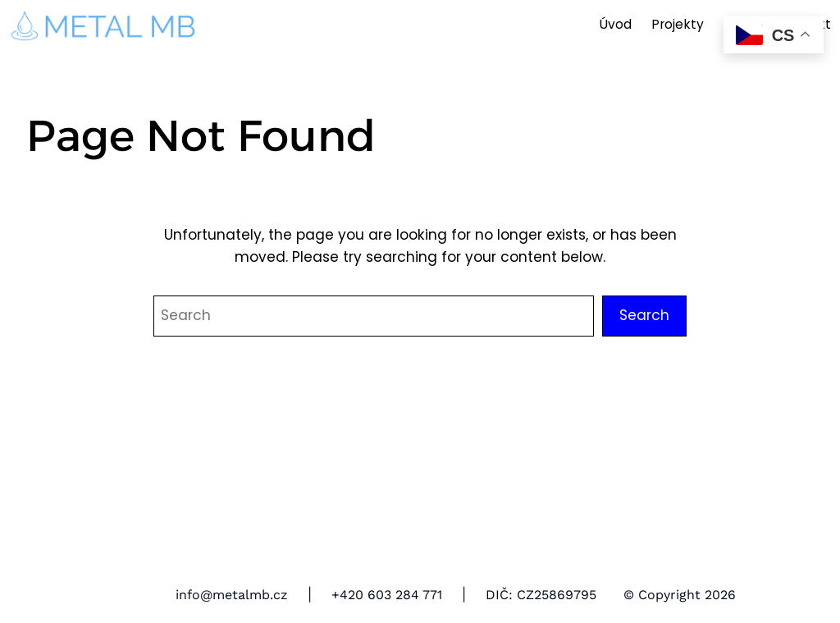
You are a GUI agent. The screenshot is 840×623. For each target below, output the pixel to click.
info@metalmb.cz (232, 595)
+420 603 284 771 (387, 595)
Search (644, 315)
